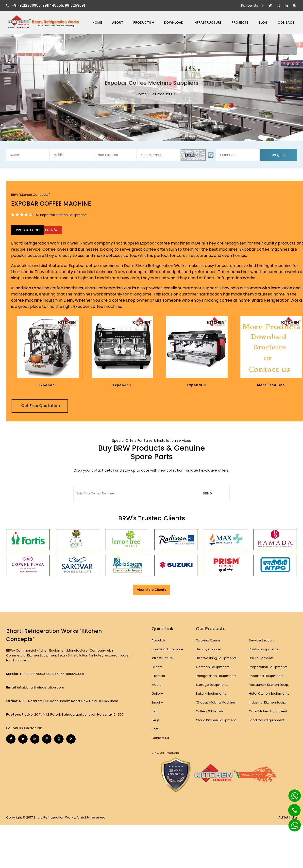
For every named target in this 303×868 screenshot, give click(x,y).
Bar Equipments (262, 658)
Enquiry (157, 702)
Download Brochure (168, 649)
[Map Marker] (74, 739)
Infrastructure (207, 23)
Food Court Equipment (267, 720)
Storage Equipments (212, 685)
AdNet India (288, 817)
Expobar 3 (197, 385)
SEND (207, 493)
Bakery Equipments (211, 694)
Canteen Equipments (212, 667)
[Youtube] (295, 6)
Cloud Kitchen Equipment (216, 720)
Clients (157, 667)
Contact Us (160, 738)
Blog (263, 23)
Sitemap (158, 676)
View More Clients (151, 590)
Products (144, 23)
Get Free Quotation (41, 406)
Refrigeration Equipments (216, 676)
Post (155, 729)
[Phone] (291, 807)
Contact (286, 23)
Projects (240, 23)
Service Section (261, 640)
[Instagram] (279, 6)
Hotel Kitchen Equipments (269, 694)
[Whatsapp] (292, 794)
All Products (162, 94)
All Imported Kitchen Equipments (62, 215)
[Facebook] (263, 6)
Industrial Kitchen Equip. (268, 702)
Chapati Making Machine (215, 702)
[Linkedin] (287, 6)
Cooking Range (208, 640)
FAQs (156, 720)
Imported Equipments (266, 676)
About (118, 23)
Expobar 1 (48, 385)
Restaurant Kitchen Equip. (269, 685)
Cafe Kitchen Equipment (268, 711)
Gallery (157, 694)
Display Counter (208, 649)
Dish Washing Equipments (216, 658)
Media (157, 685)
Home (97, 23)
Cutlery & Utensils (209, 711)
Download (174, 23)
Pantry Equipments (264, 649)
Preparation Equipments (269, 667)
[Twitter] (271, 6)
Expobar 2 (122, 385)
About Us (159, 640)
